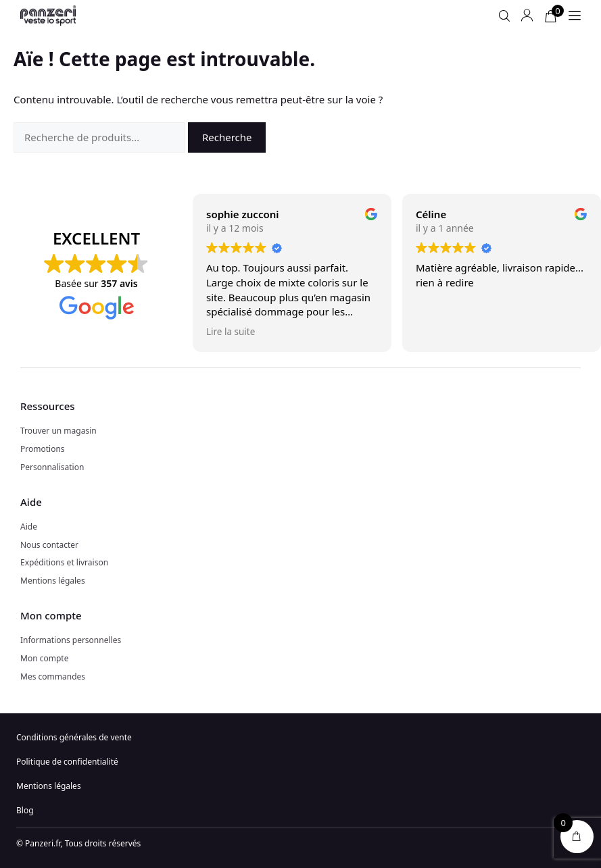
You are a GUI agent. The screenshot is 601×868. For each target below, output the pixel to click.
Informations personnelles (71, 640)
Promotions (43, 449)
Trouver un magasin (58, 431)
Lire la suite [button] (231, 332)
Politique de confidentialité (67, 762)
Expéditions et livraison (64, 562)
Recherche (227, 137)
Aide (29, 527)
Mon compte (44, 658)
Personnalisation (52, 467)
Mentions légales (53, 581)
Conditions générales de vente (74, 737)
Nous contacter (49, 545)
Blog (25, 810)
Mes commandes (53, 676)
